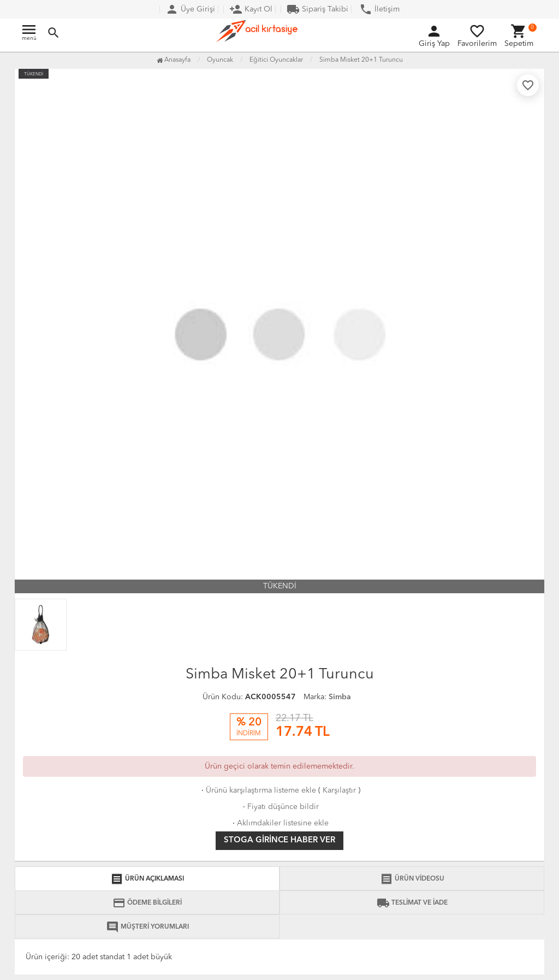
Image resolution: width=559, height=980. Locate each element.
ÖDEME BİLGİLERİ (147, 903)
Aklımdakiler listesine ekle (279, 823)
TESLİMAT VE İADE (412, 903)
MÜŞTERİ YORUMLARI (147, 927)
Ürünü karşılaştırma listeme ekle (258, 790)
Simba (340, 697)
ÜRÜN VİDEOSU (412, 879)
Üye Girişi (190, 9)
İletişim (379, 9)
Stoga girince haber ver (279, 840)
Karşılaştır (339, 790)
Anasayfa (174, 60)
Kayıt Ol (251, 9)
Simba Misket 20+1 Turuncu (361, 60)
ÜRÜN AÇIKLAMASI (147, 879)
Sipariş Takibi (317, 9)
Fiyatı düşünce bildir (280, 807)
